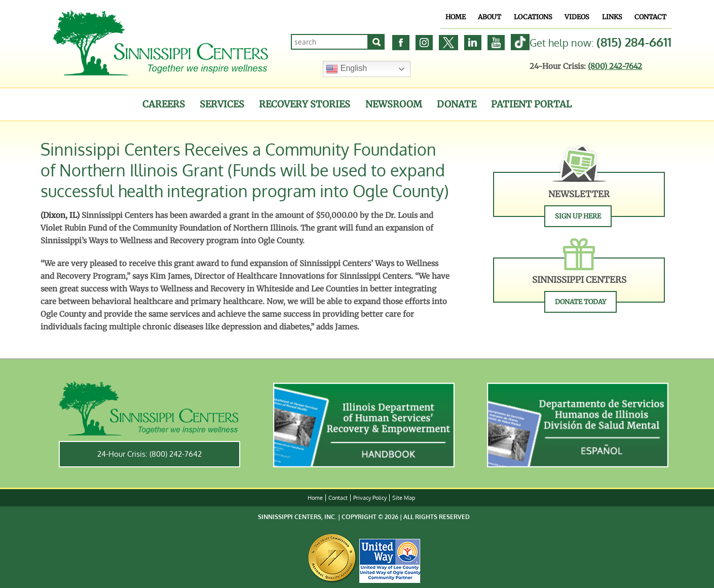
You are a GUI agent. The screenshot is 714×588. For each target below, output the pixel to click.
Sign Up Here (578, 216)
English (346, 69)
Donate (457, 104)
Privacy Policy (370, 498)
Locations (533, 17)
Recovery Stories (305, 104)
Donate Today (580, 302)
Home (456, 17)
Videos (577, 17)
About (490, 17)
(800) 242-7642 (615, 66)
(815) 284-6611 (634, 42)
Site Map (404, 498)
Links (612, 17)
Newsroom (394, 104)
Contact (650, 17)
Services (222, 104)
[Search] (377, 42)
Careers (164, 104)
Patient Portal (531, 104)
